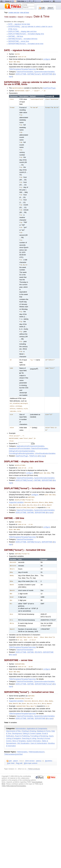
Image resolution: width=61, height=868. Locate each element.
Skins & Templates (19, 733)
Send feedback (37, 775)
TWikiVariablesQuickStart (13, 747)
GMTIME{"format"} (34, 74)
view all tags (25, 12)
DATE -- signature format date (19, 24)
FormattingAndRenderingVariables (21, 449)
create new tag (14, 12)
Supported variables (16, 497)
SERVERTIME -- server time (19, 41)
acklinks (49, 753)
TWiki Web (20, 1)
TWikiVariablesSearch (36, 744)
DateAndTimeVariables (25, 71)
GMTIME (37, 475)
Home (8, 1)
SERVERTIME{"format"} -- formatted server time (26, 44)
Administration (21, 721)
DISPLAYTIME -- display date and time (22, 31)
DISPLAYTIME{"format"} (24, 475)
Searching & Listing (29, 731)
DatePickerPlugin (49, 88)
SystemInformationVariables (44, 71)
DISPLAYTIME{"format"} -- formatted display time (26, 34)
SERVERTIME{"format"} (44, 677)
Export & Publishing (22, 729)
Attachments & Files (13, 724)
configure (47, 59)
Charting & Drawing (29, 724)
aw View (11, 756)
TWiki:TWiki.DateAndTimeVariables (14, 778)
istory (39, 753)
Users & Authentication (39, 736)
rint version (30, 753)
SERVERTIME (47, 74)
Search (21, 17)
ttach (16, 753)
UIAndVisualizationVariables (45, 449)
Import (51, 729)
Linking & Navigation (14, 731)
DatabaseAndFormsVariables (20, 444)
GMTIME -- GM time (16, 36)
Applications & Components (37, 721)
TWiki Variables (10, 17)
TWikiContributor (34, 761)
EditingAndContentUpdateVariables (22, 446)
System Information (34, 733)
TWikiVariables (22, 744)
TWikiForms (33, 451)
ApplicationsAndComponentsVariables (30, 441)
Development (17, 726)
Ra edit (19, 756)
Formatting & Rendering (39, 729)
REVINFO (38, 646)
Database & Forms (44, 724)
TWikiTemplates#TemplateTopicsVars (22, 69)
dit (9, 753)
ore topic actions (31, 756)
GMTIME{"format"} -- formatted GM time (23, 39)
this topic (42, 451)
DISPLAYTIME (21, 74)
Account (46, 1)
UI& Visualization (23, 736)
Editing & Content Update (32, 726)
